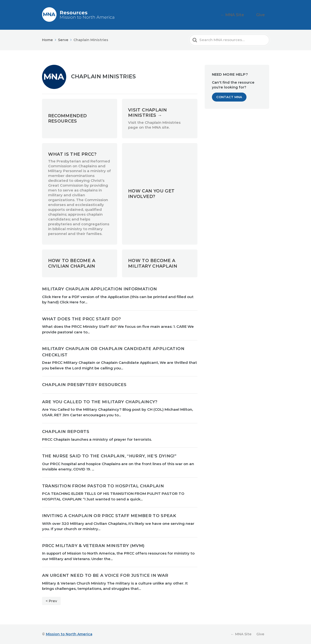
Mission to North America (69, 634)
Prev (53, 601)
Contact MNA (229, 97)
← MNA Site (240, 15)
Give (263, 15)
